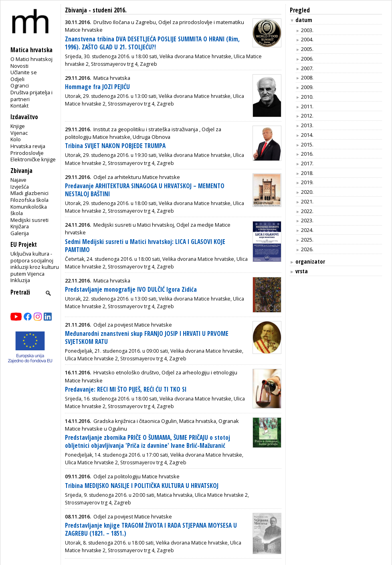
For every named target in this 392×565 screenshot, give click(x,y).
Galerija (20, 233)
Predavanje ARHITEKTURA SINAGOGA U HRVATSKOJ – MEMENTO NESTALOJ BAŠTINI (145, 190)
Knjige (18, 126)
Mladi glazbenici (29, 193)
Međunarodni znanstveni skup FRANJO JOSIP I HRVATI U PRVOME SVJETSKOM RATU (147, 338)
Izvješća (20, 187)
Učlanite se (24, 72)
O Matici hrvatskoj (31, 59)
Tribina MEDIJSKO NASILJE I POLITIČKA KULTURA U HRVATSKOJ (142, 486)
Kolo (16, 139)
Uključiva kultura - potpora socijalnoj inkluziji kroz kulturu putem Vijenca (35, 264)
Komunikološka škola (29, 210)
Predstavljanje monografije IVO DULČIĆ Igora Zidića (131, 290)
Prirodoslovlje (27, 153)
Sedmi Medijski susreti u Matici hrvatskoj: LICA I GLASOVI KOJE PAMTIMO (145, 246)
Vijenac (19, 133)
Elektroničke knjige (33, 159)
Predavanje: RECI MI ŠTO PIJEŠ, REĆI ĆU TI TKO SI (126, 389)
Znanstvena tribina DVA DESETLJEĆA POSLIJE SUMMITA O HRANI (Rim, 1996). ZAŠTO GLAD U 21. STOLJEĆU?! (152, 43)
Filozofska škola (29, 200)
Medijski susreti (29, 220)
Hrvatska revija (28, 146)
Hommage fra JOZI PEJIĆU (97, 87)
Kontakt (19, 106)
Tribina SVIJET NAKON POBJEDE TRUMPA (115, 146)
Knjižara (20, 226)
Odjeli (17, 79)
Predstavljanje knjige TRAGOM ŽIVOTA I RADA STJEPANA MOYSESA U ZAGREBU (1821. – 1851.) (151, 529)
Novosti (19, 66)
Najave (18, 180)
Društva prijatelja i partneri (31, 96)
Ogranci (20, 85)
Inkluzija (20, 280)
